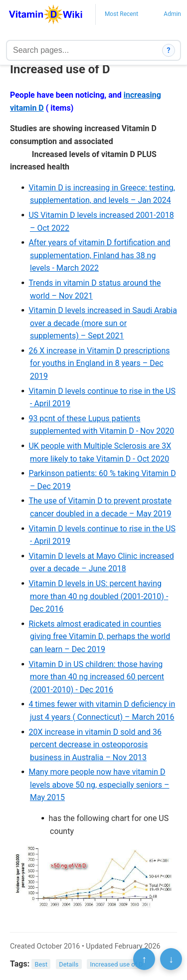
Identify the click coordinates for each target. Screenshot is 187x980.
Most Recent (121, 14)
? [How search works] (169, 50)
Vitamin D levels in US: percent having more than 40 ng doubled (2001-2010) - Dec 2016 (98, 596)
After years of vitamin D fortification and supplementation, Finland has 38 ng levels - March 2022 (99, 255)
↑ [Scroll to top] (144, 959)
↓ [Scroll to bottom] (171, 959)
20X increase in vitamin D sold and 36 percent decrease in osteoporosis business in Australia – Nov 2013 (95, 745)
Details (69, 964)
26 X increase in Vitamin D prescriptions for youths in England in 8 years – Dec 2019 (99, 363)
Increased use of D (117, 964)
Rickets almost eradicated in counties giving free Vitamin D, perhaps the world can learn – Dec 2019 (99, 637)
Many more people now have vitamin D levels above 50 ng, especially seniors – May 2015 (99, 785)
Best (41, 964)
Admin (172, 14)
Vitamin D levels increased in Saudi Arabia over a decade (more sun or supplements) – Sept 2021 (102, 323)
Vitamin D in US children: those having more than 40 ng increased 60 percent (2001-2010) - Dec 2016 (96, 677)
